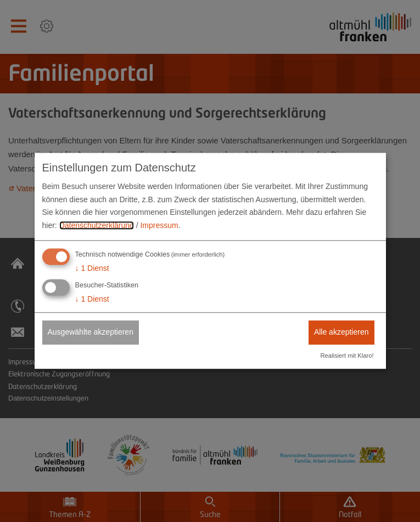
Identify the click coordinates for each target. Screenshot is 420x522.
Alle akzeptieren (341, 332)
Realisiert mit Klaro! (347, 356)
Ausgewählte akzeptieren (91, 332)
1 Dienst (92, 268)
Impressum (159, 225)
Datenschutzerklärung (97, 225)
